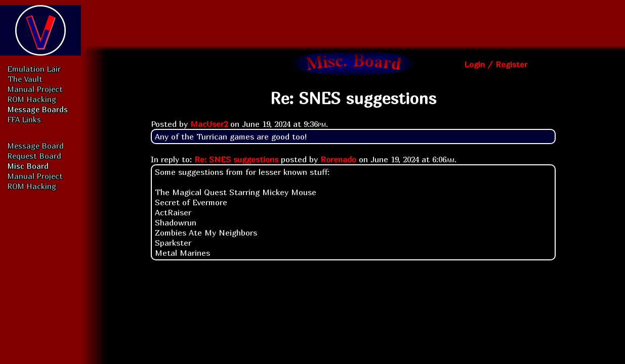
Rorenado (338, 159)
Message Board (36, 146)
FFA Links (24, 119)
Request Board (34, 156)
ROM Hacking (32, 99)
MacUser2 (209, 124)
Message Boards (38, 109)
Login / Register (496, 64)
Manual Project (35, 89)
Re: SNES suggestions (236, 159)
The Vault (25, 79)
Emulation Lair (34, 69)
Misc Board (28, 166)
